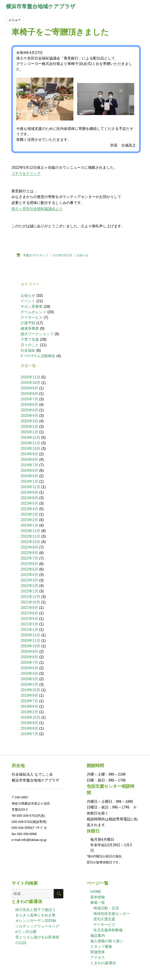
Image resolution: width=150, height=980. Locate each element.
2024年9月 (29, 454)
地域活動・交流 (106, 908)
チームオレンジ (33, 312)
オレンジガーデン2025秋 (36, 921)
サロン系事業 (32, 307)
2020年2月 (29, 684)
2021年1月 (29, 630)
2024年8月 (29, 459)
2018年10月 (30, 717)
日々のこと (30, 345)
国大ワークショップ (37, 334)
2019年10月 (30, 690)
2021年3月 (29, 624)
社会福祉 (28, 350)
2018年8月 (29, 728)
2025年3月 (29, 421)
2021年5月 (29, 619)
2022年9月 (29, 547)
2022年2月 (29, 586)
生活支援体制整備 (108, 930)
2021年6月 (29, 613)
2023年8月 (29, 498)
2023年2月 (29, 520)
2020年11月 (30, 641)
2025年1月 (29, 432)
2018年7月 (29, 734)
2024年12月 (30, 438)
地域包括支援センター (112, 914)
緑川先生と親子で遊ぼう (35, 910)
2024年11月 (30, 443)
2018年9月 (29, 723)
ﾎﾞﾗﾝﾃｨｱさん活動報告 (38, 356)
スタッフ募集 (101, 947)
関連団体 (98, 952)
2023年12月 (30, 487)
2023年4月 (29, 509)
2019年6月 (29, 706)
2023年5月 (29, 503)
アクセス (98, 957)
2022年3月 (29, 580)
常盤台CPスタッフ (36, 255)
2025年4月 (29, 416)
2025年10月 (30, 383)
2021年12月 (30, 597)
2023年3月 (29, 514)
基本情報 (98, 897)
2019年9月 (29, 695)
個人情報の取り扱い (107, 941)
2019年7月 (29, 701)
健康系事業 (30, 328)
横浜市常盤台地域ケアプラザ (41, 6)
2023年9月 (29, 492)
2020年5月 (29, 668)
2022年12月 (30, 531)
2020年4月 (29, 673)
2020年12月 (30, 635)
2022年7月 (29, 558)
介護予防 (28, 323)
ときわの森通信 (103, 963)
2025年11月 (30, 377)
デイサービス (32, 317)
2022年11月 (30, 536)
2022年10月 (30, 542)
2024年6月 (29, 470)
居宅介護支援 (104, 919)
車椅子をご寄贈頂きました (60, 32)
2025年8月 (29, 394)
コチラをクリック (26, 173)
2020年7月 (29, 663)
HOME (96, 892)
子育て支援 (30, 339)
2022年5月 (29, 569)
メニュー (15, 20)
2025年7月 (29, 399)
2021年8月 (29, 608)
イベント (28, 301)
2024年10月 (30, 448)
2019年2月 (29, 712)
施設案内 (98, 936)
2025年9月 (29, 388)
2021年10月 (30, 602)
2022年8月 (29, 553)
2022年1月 (29, 591)
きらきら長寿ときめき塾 (35, 915)
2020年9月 (29, 652)
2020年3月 (29, 679)
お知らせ (82, 255)
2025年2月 (29, 427)
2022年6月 (29, 564)
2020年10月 (30, 646)
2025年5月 (29, 410)
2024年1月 (29, 481)
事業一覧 (98, 903)
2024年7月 (29, 465)
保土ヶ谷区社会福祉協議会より (37, 209)
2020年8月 (29, 657)
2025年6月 (29, 405)
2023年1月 (29, 525)
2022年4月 (29, 575)
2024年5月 (29, 476)
